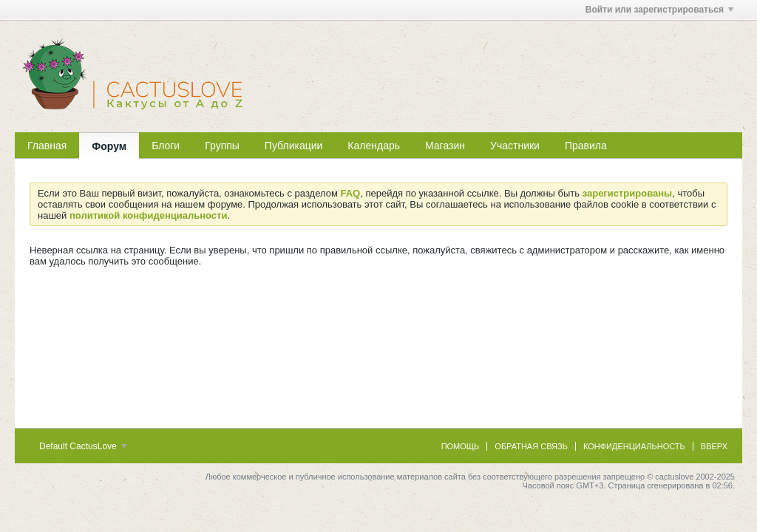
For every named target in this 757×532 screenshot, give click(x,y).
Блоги (166, 146)
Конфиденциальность (634, 446)
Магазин (445, 146)
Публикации (293, 146)
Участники (515, 146)
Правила (586, 146)
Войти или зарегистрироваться (659, 10)
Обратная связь (531, 446)
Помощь (461, 446)
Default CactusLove (83, 446)
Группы (222, 146)
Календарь (374, 146)
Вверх (714, 446)
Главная (47, 146)
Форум (109, 146)
